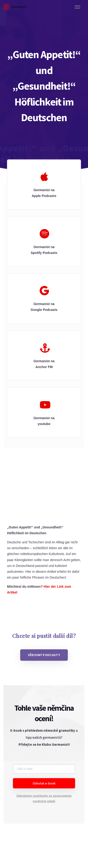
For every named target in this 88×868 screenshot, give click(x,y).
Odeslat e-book (44, 783)
